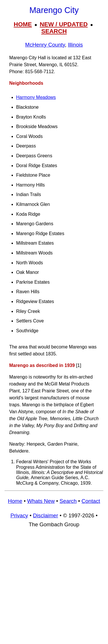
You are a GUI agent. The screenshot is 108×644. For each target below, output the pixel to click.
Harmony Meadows (36, 97)
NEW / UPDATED (64, 24)
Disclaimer (45, 515)
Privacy (19, 515)
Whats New (41, 501)
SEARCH (54, 31)
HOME (23, 24)
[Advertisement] (54, 589)
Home (15, 501)
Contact (91, 501)
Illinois (75, 45)
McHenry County (45, 45)
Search (68, 501)
